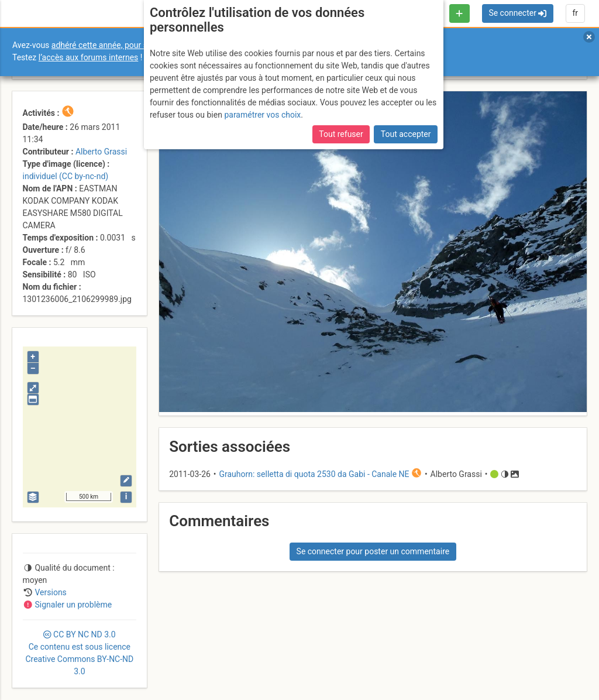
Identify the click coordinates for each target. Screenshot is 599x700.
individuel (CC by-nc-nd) (66, 176)
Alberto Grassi (101, 152)
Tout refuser (341, 134)
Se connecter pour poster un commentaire (373, 551)
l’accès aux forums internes (89, 57)
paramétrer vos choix (262, 115)
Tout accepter (406, 134)
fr (575, 13)
